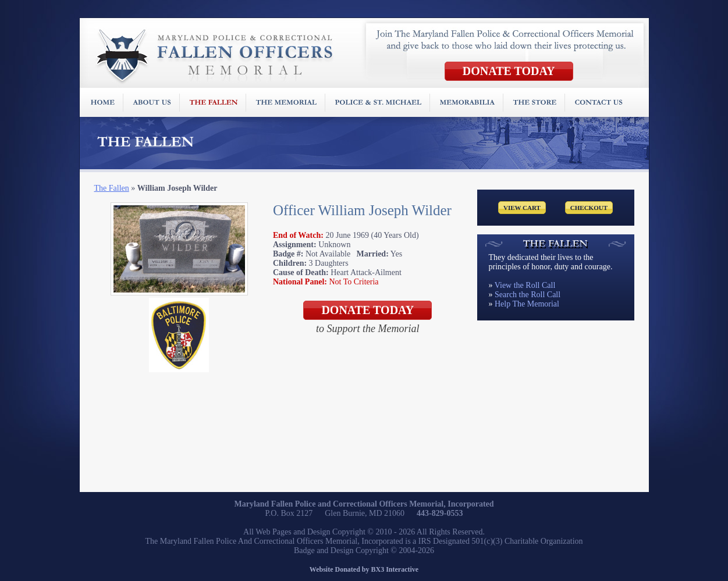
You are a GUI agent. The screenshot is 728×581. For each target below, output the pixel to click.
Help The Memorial (527, 304)
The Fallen (112, 188)
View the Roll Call (525, 285)
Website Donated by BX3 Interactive (364, 569)
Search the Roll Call (528, 295)
